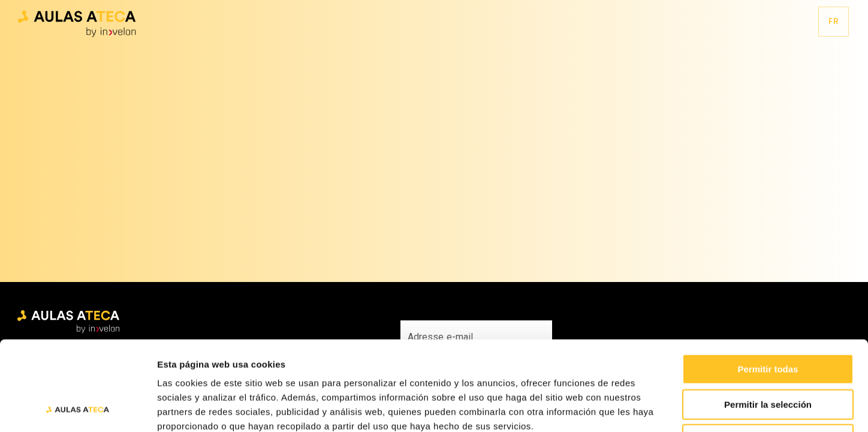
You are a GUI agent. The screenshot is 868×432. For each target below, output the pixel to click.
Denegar (768, 355)
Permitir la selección (768, 321)
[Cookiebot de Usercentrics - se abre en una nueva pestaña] (78, 409)
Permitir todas (768, 285)
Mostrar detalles (649, 408)
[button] (77, 22)
